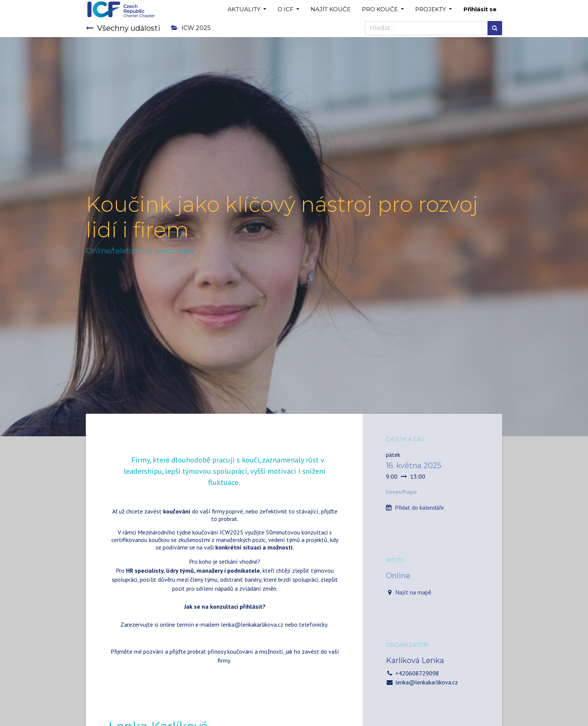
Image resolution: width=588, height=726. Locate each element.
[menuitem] (331, 10)
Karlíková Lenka (415, 660)
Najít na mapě (413, 592)
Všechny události (123, 28)
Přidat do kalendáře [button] (419, 507)
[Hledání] (495, 28)
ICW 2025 (191, 28)
